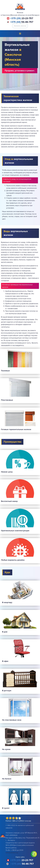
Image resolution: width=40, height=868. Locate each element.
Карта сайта (20, 857)
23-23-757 (22, 18)
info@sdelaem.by (12, 853)
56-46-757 (22, 22)
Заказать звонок (20, 26)
